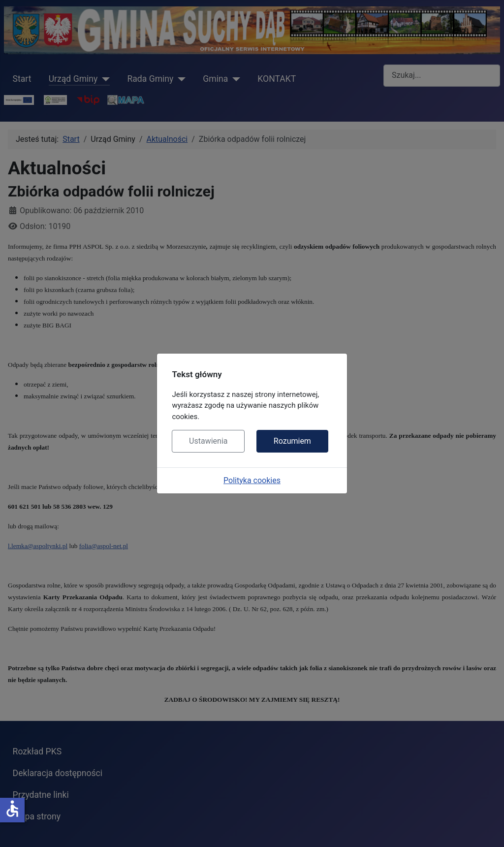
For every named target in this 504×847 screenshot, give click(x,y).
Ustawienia (208, 441)
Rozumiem (292, 441)
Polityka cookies (252, 480)
